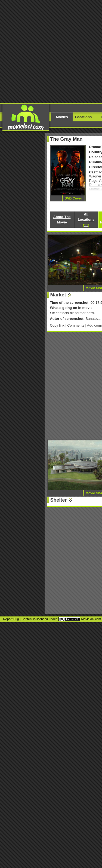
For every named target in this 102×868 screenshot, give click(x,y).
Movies (62, 117)
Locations (83, 117)
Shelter (59, 500)
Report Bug (11, 619)
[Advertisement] (51, 51)
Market (58, 295)
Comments (76, 325)
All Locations (86, 220)
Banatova (93, 319)
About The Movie (62, 220)
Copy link (57, 325)
